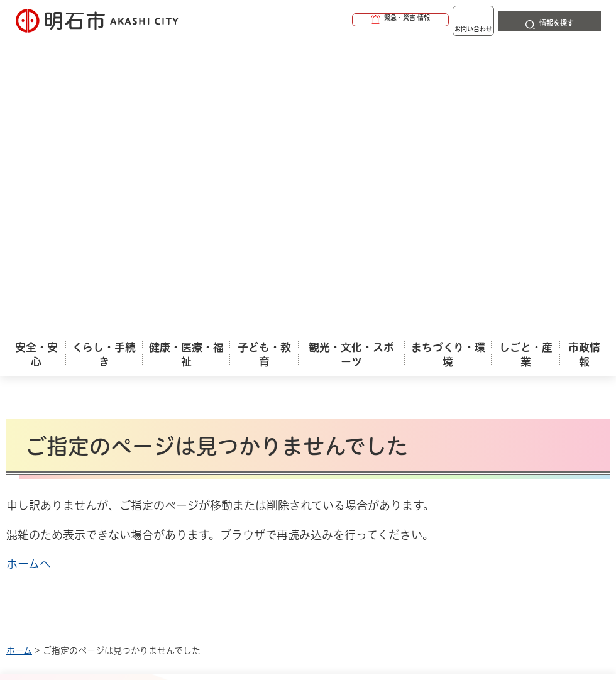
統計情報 (374, 575)
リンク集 (85, 420)
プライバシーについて (462, 400)
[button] (352, 20)
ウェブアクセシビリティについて (284, 400)
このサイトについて (110, 400)
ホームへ (29, 269)
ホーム (19, 356)
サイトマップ (189, 420)
